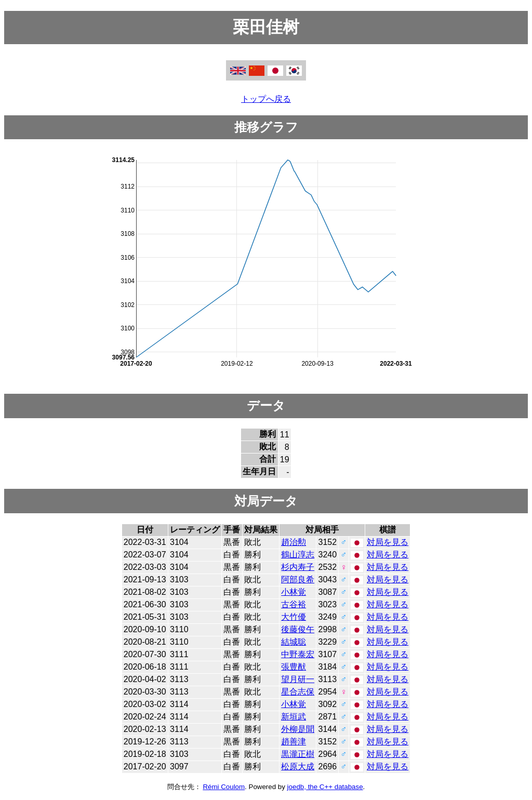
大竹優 (294, 617)
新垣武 (294, 717)
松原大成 (298, 766)
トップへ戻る (266, 99)
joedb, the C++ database (325, 787)
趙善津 (294, 742)
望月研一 (298, 679)
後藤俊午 (298, 629)
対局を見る (388, 542)
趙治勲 (294, 542)
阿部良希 (298, 579)
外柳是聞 (298, 729)
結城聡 (294, 642)
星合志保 (298, 692)
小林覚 (294, 592)
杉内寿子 (298, 567)
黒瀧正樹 (298, 754)
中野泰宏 (298, 654)
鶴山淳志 (298, 555)
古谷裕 (294, 604)
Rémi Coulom (224, 787)
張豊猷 (294, 667)
